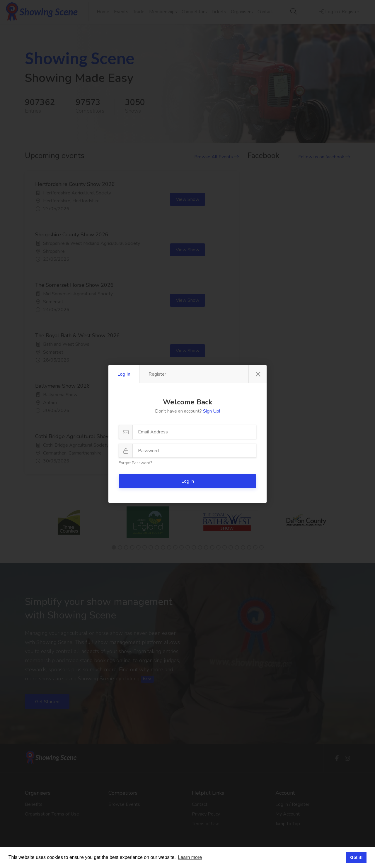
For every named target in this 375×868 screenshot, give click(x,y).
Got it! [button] (356, 857)
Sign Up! (212, 411)
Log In (124, 374)
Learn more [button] (190, 857)
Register (157, 374)
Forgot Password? (135, 463)
